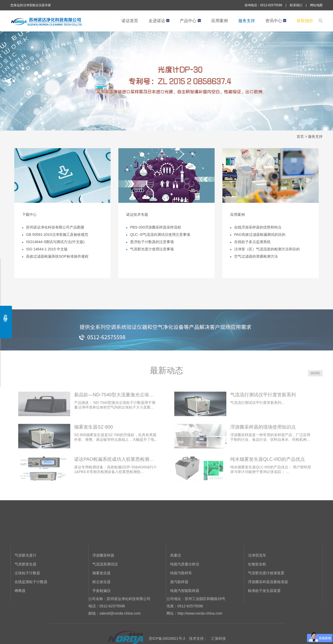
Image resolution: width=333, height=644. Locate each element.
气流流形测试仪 (105, 591)
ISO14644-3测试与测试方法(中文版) (55, 242)
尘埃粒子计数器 (27, 600)
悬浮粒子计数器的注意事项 (152, 242)
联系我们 (296, 5)
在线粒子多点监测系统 (252, 242)
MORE (315, 385)
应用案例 (220, 21)
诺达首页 (130, 21)
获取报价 (305, 21)
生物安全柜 (257, 591)
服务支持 (247, 21)
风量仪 (176, 582)
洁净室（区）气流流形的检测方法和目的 (267, 249)
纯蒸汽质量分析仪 (185, 591)
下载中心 (29, 214)
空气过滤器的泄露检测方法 (256, 256)
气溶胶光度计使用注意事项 (152, 249)
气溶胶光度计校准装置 (266, 600)
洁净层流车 (257, 582)
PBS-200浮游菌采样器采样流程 (156, 227)
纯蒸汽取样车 (181, 600)
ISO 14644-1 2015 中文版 (47, 249)
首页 (300, 136)
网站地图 (316, 5)
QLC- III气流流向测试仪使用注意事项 (160, 235)
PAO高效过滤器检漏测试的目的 (260, 235)
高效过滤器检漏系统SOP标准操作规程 (57, 256)
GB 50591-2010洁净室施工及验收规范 (57, 235)
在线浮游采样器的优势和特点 (258, 227)
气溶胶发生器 (25, 591)
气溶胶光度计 (25, 582)
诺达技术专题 (137, 214)
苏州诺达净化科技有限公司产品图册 (55, 227)
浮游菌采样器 (103, 582)
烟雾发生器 (101, 600)
